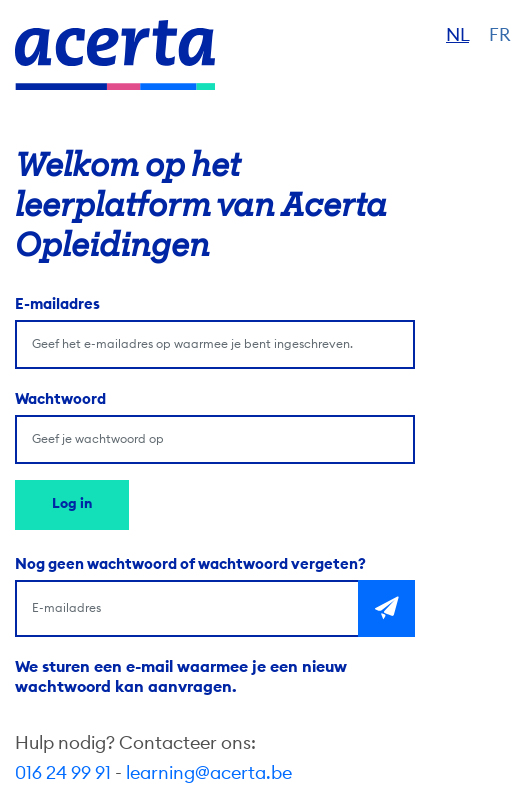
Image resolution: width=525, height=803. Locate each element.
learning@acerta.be (209, 773)
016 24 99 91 (63, 773)
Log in (72, 504)
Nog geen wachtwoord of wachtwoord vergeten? (190, 564)
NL (457, 35)
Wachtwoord (60, 399)
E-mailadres (57, 304)
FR (499, 35)
